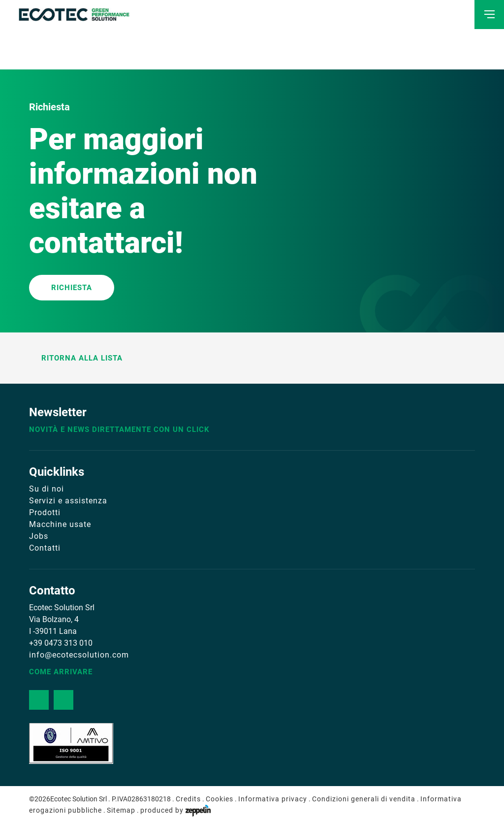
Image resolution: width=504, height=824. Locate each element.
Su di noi (47, 489)
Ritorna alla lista (76, 358)
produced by (175, 810)
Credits (188, 799)
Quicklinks (57, 472)
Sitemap (121, 810)
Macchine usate (60, 524)
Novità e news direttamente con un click (119, 429)
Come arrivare (61, 672)
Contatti (45, 548)
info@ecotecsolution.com (79, 655)
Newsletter (58, 412)
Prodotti (45, 512)
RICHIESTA (72, 288)
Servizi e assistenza (68, 501)
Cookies (220, 799)
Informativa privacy (273, 799)
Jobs (39, 536)
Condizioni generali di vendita (364, 799)
